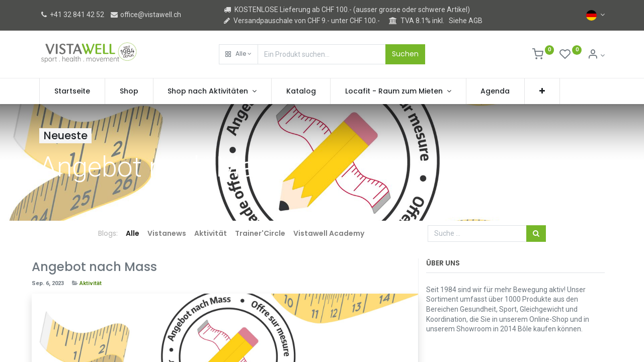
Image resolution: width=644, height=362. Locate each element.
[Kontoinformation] (596, 55)
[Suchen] (536, 234)
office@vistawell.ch (145, 15)
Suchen (405, 54)
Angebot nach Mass (94, 267)
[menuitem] (72, 92)
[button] (238, 54)
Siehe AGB (466, 21)
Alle (133, 233)
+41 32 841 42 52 (72, 15)
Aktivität (91, 283)
